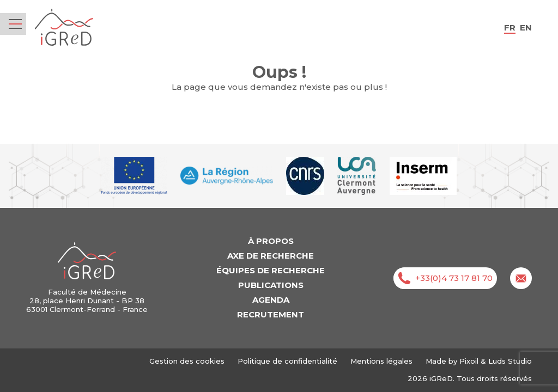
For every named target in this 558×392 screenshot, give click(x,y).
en (526, 27)
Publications (271, 285)
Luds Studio (510, 361)
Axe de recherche (271, 256)
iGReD (64, 27)
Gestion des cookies (187, 361)
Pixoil (469, 361)
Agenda (271, 300)
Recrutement (271, 314)
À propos (271, 241)
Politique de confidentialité (287, 361)
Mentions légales (381, 361)
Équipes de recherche (271, 270)
